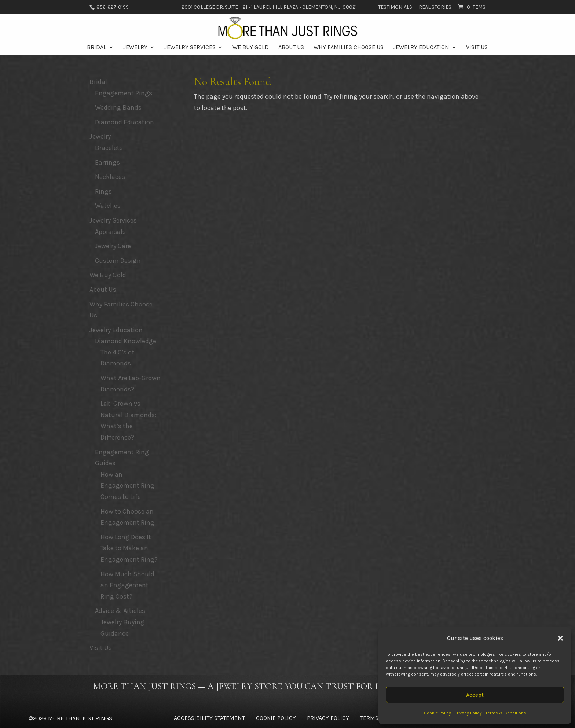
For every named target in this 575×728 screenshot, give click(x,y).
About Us (291, 48)
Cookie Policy (437, 713)
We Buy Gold (251, 48)
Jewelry (135, 48)
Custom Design (118, 261)
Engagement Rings (124, 93)
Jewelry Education (421, 48)
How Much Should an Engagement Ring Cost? (127, 585)
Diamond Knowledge (126, 341)
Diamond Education (124, 122)
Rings (103, 191)
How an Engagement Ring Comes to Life (127, 486)
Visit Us (477, 48)
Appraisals (110, 232)
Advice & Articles (120, 611)
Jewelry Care (113, 246)
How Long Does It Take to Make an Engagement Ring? (129, 548)
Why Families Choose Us (349, 48)
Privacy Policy (468, 713)
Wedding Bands (118, 107)
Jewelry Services (190, 48)
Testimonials (395, 8)
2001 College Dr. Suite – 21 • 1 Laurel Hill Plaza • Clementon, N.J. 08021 (269, 8)
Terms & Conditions (506, 713)
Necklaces (110, 177)
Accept (475, 695)
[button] (560, 638)
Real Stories (435, 8)
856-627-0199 (112, 7)
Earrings (107, 162)
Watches (108, 206)
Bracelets (109, 148)
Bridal (97, 48)
